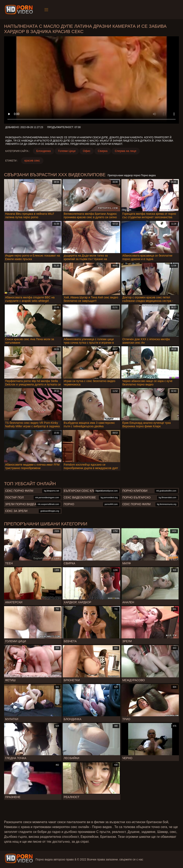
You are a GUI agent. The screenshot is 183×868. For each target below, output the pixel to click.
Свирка (103, 151)
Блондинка (44, 151)
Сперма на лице (126, 151)
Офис (87, 151)
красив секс (32, 161)
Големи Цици (67, 151)
